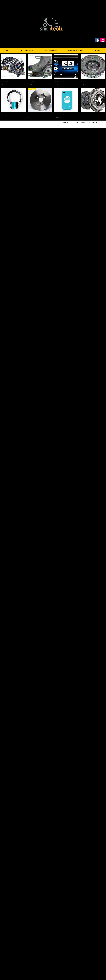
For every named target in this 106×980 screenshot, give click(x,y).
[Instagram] (103, 40)
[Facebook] (97, 40)
